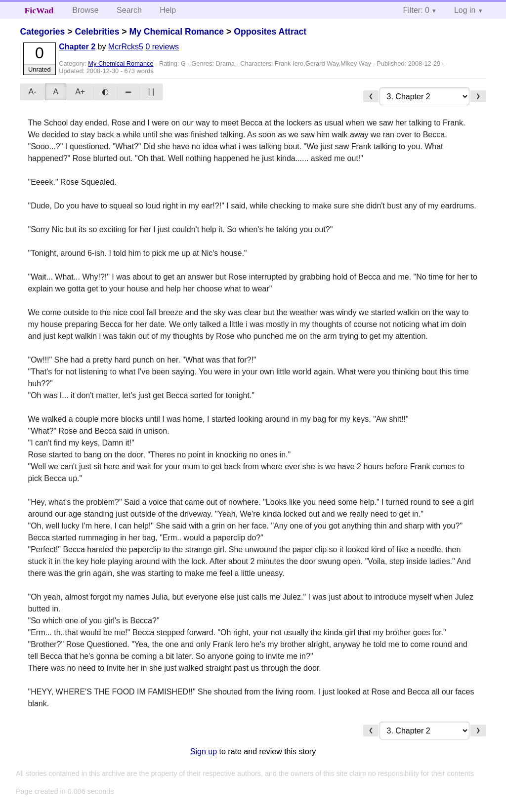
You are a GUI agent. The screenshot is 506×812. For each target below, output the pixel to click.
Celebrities (97, 32)
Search (129, 10)
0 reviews (162, 47)
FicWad (39, 10)
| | (151, 92)
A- (32, 92)
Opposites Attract (270, 32)
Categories (42, 32)
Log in (465, 10)
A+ (80, 92)
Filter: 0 (416, 10)
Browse (85, 10)
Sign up (204, 751)
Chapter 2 (77, 47)
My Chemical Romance (176, 32)
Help (168, 10)
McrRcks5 (126, 47)
